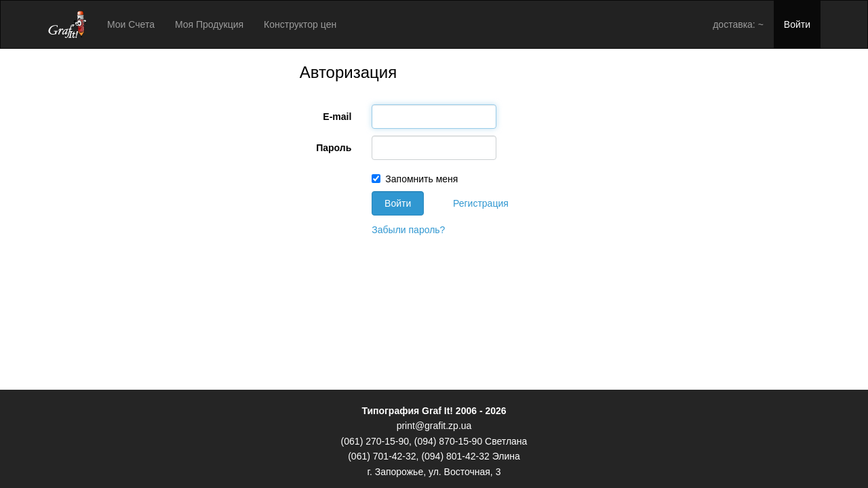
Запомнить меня (415, 179)
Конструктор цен (300, 24)
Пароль (334, 148)
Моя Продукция (209, 24)
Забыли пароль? (408, 230)
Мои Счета (131, 24)
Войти (797, 24)
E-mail (337, 117)
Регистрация (481, 203)
